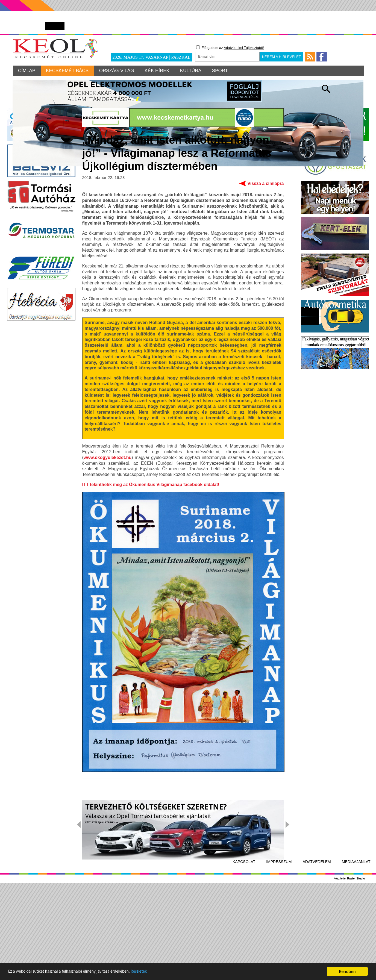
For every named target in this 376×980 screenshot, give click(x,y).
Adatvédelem (317, 948)
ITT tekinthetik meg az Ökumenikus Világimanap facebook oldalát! (151, 571)
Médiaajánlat (356, 948)
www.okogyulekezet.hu (108, 544)
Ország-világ (117, 71)
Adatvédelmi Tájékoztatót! (244, 48)
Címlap (27, 71)
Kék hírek (158, 71)
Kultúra (192, 71)
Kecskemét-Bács (68, 71)
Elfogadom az (230, 48)
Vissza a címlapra (265, 270)
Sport (222, 71)
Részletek (152, 973)
